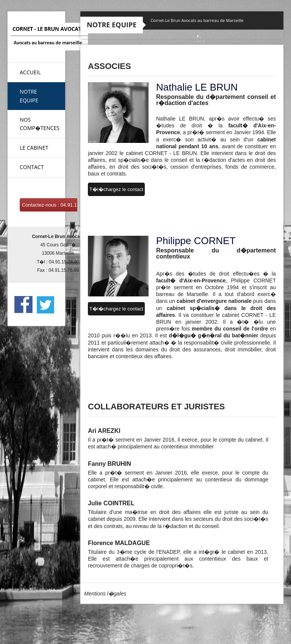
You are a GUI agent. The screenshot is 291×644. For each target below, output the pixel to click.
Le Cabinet (34, 148)
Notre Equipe (29, 96)
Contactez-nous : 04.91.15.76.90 (58, 205)
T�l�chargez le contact (116, 189)
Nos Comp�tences (40, 124)
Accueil (30, 72)
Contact (32, 167)
